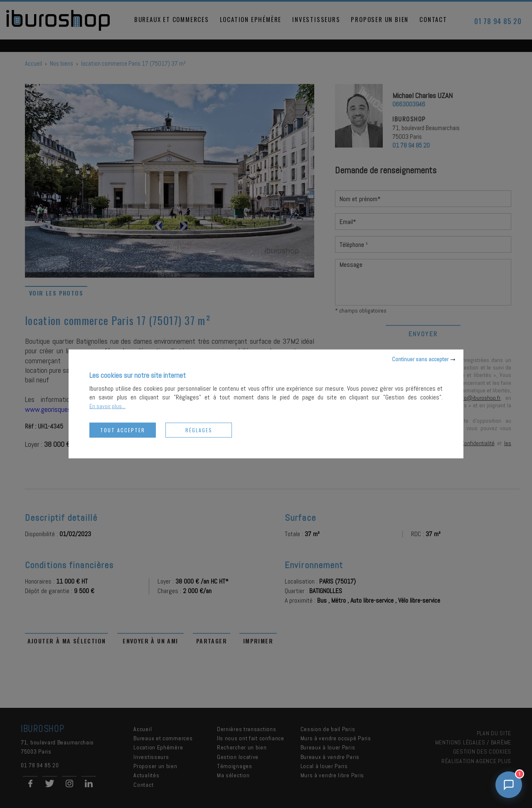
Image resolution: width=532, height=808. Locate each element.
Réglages (199, 430)
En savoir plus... (107, 406)
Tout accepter (123, 430)
